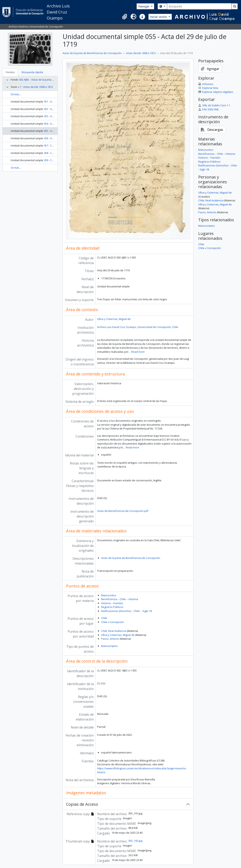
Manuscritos (109, 595)
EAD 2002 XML (209, 109)
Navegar (144, 6)
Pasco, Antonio (110, 639)
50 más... (16, 94)
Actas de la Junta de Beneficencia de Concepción (92, 53)
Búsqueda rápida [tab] (32, 72)
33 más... (16, 168)
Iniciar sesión (159, 17)
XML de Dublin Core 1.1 (214, 105)
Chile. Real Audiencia (114, 631)
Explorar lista (208, 88)
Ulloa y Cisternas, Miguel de (114, 319)
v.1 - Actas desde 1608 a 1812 (35, 87)
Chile (104, 618)
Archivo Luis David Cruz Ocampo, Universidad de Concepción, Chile (138, 327)
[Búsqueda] (199, 6)
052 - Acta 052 (52, 109)
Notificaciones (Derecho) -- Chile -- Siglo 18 (126, 611)
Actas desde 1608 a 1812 (141, 53)
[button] (125, 17)
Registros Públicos (112, 607)
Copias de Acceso (82, 804)
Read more (138, 352)
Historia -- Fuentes (112, 603)
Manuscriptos (109, 646)
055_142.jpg (135, 841)
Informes (206, 84)
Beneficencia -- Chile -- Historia (120, 599)
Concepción (117, 622)
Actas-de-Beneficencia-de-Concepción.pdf (123, 511)
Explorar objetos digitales (216, 92)
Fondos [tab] (10, 72)
